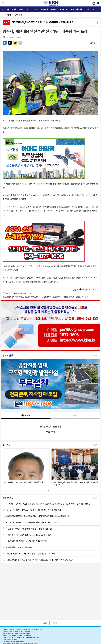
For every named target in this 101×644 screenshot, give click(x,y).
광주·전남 (18, 15)
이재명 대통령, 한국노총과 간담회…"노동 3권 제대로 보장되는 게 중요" (43, 22)
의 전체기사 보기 (85, 290)
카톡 (15, 43)
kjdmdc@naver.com (22, 293)
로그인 (45, 623)
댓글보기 (26, 415)
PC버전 (55, 623)
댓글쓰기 (75, 415)
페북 (5, 43)
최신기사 (7, 445)
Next (96, 490)
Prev (5, 490)
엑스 (10, 43)
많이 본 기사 (8, 498)
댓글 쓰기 (50, 432)
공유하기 (98, 15)
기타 (20, 43)
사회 (9, 15)
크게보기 (94, 43)
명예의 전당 (8, 355)
